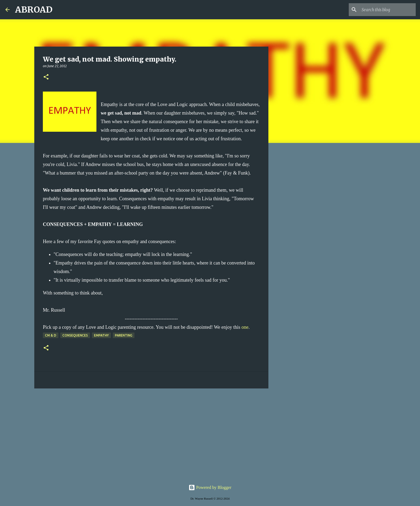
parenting (124, 335)
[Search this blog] (388, 10)
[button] (46, 77)
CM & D (51, 335)
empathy (101, 335)
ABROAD (34, 10)
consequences (75, 335)
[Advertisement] (151, 434)
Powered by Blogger (210, 487)
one (245, 327)
